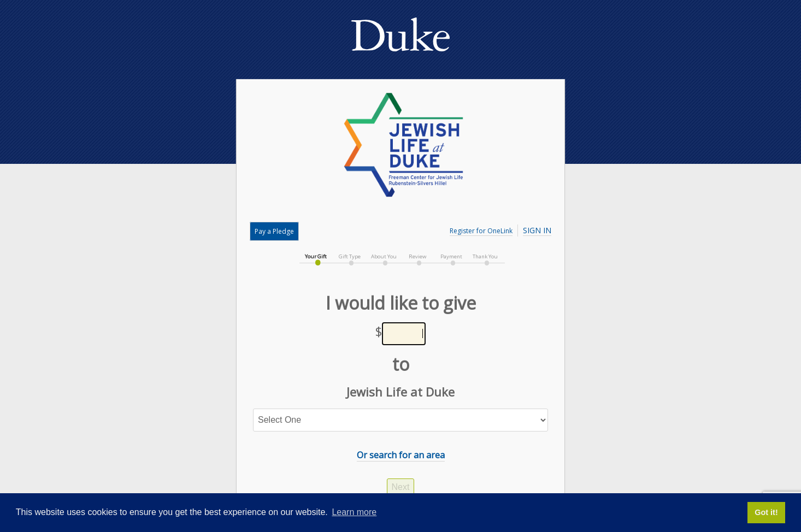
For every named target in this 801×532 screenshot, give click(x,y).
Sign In (537, 230)
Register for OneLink (481, 231)
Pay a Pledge (274, 231)
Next (401, 487)
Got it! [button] (766, 512)
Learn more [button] (354, 512)
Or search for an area (401, 455)
